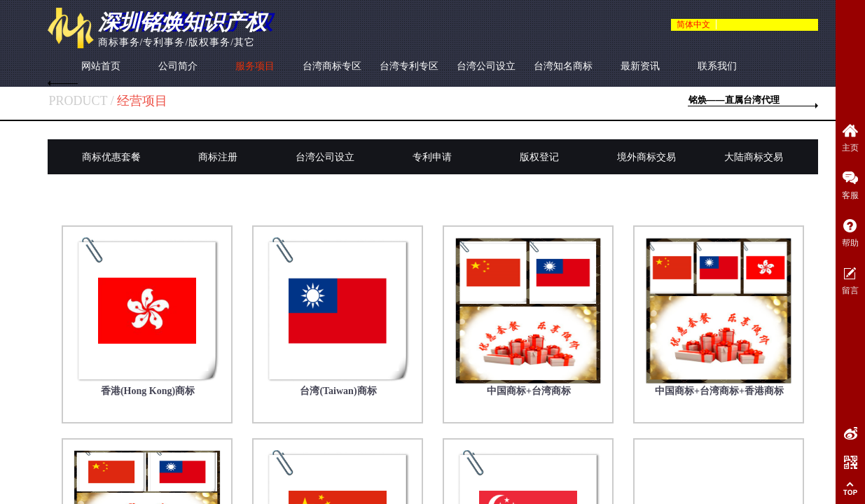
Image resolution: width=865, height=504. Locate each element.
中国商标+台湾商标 (529, 391)
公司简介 (178, 66)
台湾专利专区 (409, 66)
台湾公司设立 (486, 66)
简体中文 (693, 24)
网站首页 (101, 66)
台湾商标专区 (332, 66)
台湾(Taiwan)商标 (338, 391)
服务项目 (255, 66)
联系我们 (717, 66)
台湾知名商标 (563, 66)
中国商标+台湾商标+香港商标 (719, 391)
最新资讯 (640, 66)
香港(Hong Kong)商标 (148, 391)
